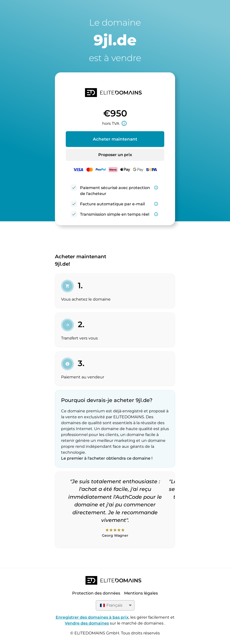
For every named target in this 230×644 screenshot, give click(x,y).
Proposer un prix (115, 155)
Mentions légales (141, 593)
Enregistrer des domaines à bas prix (92, 617)
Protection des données (96, 593)
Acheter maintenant (115, 139)
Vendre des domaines (87, 623)
